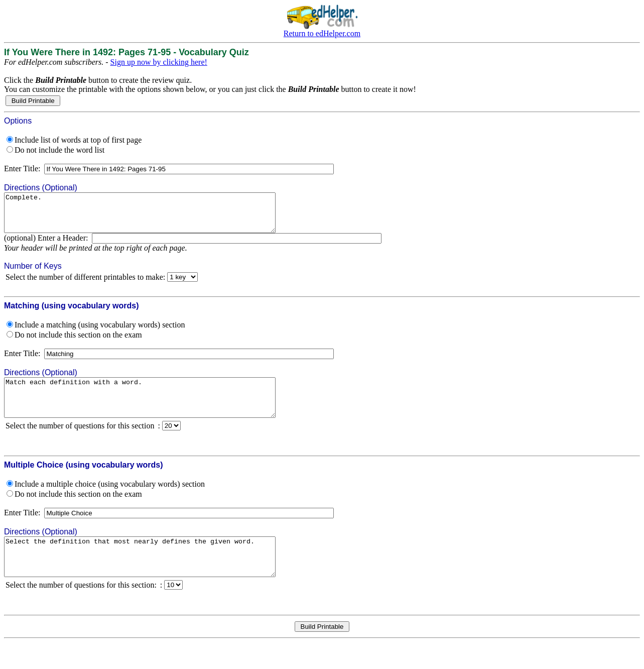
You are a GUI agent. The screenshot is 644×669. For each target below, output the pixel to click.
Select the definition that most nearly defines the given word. (156, 576)
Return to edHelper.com (322, 33)
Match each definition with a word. (156, 409)
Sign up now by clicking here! (159, 62)
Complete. (156, 216)
